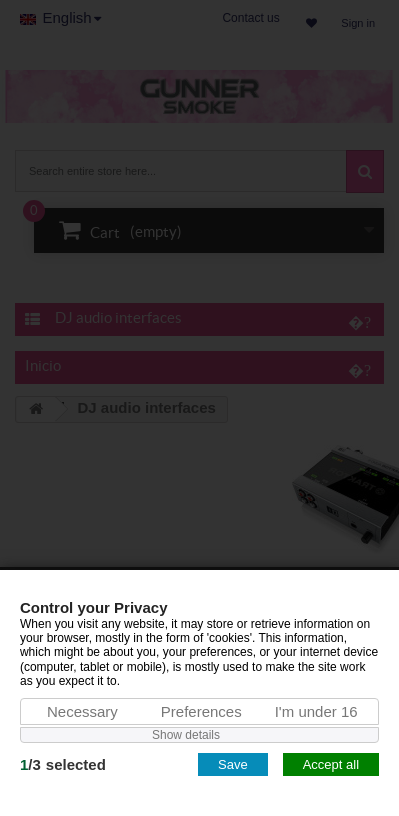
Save (233, 764)
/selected (63, 764)
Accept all (331, 764)
